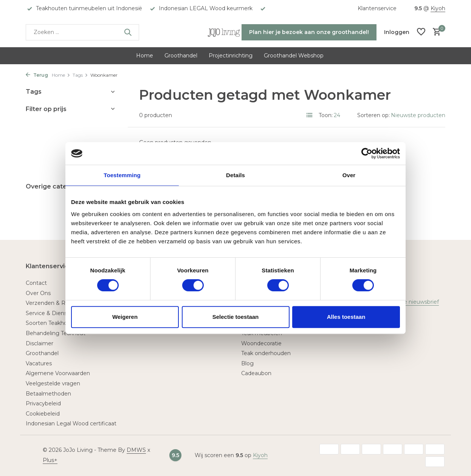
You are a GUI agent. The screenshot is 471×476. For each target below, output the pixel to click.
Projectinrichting (231, 56)
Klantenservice (377, 8)
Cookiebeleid (43, 414)
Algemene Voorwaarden (58, 373)
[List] (310, 115)
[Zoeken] (82, 32)
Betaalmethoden (48, 394)
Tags (80, 75)
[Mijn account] (397, 32)
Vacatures (39, 363)
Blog (247, 363)
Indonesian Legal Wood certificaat (71, 423)
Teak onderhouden (266, 353)
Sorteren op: (373, 115)
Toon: (326, 115)
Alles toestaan (346, 317)
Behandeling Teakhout (56, 333)
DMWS (136, 450)
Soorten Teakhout (49, 323)
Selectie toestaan (236, 317)
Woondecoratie (261, 343)
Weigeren (125, 317)
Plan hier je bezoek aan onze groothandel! (309, 32)
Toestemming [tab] (122, 175)
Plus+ (50, 460)
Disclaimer (40, 343)
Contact (36, 283)
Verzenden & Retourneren (60, 303)
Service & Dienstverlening (60, 313)
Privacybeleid (43, 403)
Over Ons (38, 293)
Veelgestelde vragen (53, 383)
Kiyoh (438, 8)
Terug (37, 75)
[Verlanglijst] (421, 32)
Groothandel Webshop (294, 56)
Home (145, 56)
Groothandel (181, 56)
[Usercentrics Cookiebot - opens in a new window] (367, 153)
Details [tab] (235, 175)
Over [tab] (349, 175)
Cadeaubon (256, 373)
